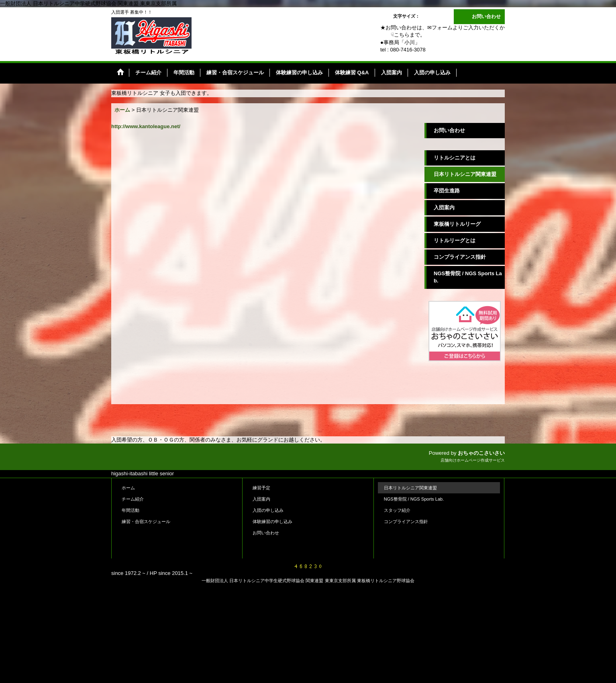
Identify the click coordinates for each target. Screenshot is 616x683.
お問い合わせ (486, 16)
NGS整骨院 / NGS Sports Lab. (468, 277)
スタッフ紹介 (397, 510)
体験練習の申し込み (272, 521)
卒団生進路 (447, 191)
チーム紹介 (133, 499)
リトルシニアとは (455, 158)
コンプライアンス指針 (460, 257)
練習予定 (261, 488)
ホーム (128, 488)
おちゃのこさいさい (481, 453)
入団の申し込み (268, 510)
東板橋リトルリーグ (457, 224)
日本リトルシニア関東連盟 (465, 174)
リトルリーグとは (455, 240)
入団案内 (444, 208)
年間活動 (131, 510)
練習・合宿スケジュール (146, 521)
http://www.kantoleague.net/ (146, 126)
